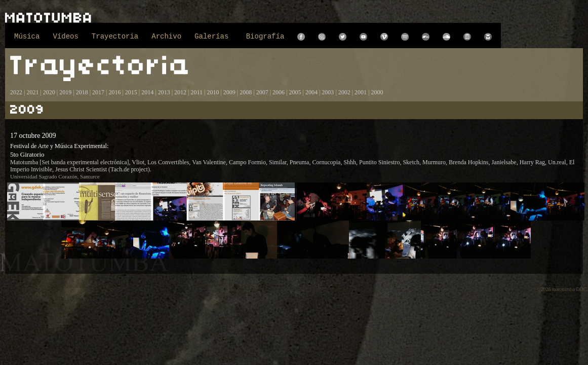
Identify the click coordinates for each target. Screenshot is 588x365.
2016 (114, 92)
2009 (229, 92)
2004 (311, 92)
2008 (246, 92)
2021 (32, 92)
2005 (295, 92)
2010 (213, 92)
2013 (164, 92)
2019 (65, 92)
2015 (131, 92)
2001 (361, 92)
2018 (82, 92)
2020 (49, 92)
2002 (344, 92)
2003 (328, 92)
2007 (262, 92)
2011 (197, 92)
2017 (97, 92)
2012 (180, 92)
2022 (16, 92)
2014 (147, 92)
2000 (377, 92)
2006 (279, 92)
